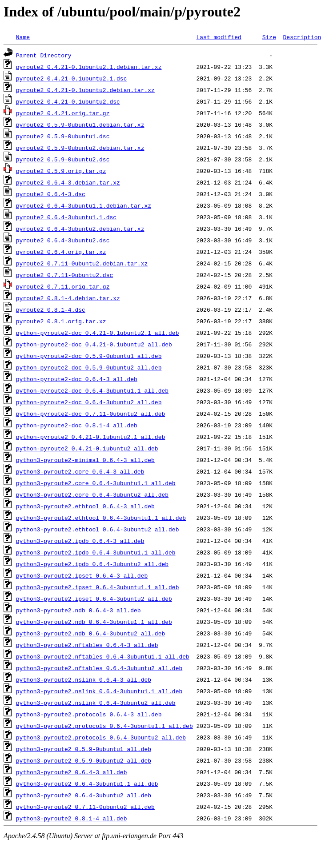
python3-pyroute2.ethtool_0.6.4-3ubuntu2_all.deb (98, 529)
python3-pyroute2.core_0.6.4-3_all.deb (80, 471)
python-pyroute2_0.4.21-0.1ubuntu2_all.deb (87, 448)
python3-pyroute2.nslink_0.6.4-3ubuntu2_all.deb (96, 703)
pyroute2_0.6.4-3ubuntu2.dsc (63, 240)
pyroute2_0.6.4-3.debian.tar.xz (68, 182)
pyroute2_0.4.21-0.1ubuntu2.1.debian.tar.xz (89, 67)
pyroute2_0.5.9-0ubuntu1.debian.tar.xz (80, 125)
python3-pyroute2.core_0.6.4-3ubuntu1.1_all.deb (96, 483)
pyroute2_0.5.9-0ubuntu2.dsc (63, 159)
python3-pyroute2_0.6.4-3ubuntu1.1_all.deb (87, 784)
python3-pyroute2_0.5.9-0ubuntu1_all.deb (84, 749)
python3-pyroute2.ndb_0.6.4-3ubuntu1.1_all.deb (94, 622)
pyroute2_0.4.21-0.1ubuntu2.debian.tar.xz (85, 90)
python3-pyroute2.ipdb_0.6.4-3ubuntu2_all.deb (92, 564)
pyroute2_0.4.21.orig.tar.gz (63, 113)
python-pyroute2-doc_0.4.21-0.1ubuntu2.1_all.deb (98, 333)
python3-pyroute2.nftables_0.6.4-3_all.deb (87, 645)
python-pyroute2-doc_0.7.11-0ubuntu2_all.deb (90, 414)
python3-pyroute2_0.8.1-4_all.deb (72, 818)
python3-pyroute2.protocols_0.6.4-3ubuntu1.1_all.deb (104, 726)
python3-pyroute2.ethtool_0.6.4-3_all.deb (85, 506)
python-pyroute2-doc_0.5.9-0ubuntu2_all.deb (89, 367)
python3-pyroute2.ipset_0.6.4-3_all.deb (82, 575)
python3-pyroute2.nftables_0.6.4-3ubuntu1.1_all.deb (103, 656)
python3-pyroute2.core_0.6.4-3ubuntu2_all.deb (92, 494)
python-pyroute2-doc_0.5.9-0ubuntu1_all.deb (89, 356)
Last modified (219, 37)
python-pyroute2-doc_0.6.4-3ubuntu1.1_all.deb (92, 390)
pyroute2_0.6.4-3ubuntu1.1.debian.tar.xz (84, 205)
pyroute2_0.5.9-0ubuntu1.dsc (63, 136)
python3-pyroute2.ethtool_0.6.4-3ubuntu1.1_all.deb (101, 518)
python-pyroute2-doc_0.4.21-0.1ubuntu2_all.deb (94, 344)
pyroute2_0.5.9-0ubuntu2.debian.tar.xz (80, 148)
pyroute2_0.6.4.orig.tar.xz (61, 252)
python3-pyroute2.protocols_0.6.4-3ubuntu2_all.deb (101, 737)
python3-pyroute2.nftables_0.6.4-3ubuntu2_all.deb (99, 668)
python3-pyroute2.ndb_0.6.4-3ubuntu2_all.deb (90, 633)
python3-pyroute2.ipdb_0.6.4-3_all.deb (80, 541)
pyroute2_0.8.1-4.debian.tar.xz (68, 298)
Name (23, 37)
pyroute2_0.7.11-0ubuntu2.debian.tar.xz (82, 263)
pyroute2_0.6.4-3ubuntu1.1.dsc (66, 217)
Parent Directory (44, 55)
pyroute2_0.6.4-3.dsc (51, 194)
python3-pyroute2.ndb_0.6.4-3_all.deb (78, 610)
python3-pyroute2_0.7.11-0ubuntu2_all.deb (85, 807)
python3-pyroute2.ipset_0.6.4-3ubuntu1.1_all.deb (98, 587)
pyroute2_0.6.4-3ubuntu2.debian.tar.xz (80, 229)
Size (269, 37)
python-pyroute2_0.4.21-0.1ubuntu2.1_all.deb (90, 437)
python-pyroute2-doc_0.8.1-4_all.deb (77, 425)
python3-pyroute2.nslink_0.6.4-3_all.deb (84, 679)
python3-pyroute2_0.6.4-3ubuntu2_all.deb (84, 795)
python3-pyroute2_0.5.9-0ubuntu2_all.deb (84, 760)
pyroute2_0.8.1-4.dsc (51, 309)
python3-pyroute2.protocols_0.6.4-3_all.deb (89, 714)
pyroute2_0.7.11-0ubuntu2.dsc (64, 275)
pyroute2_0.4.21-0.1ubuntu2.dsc (68, 101)
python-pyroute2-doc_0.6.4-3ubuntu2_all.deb (89, 402)
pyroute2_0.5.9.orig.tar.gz (61, 171)
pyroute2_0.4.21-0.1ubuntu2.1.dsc (72, 78)
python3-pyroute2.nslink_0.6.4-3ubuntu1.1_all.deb (99, 691)
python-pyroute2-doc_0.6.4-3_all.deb (77, 379)
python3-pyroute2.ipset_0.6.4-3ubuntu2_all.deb (94, 599)
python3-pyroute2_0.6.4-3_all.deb (72, 772)
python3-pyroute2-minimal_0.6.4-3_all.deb (85, 460)
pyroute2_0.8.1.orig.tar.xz (61, 321)
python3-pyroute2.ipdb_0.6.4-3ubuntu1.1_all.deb (96, 552)
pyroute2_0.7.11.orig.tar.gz (63, 286)
